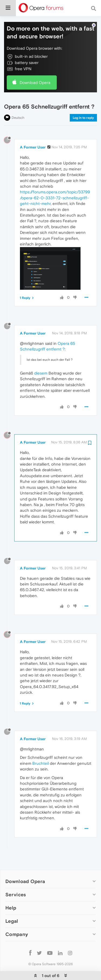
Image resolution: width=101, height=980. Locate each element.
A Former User (33, 131)
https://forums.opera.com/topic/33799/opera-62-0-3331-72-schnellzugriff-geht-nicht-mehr (55, 181)
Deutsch (18, 101)
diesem (41, 357)
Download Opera (35, 66)
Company (17, 918)
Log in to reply (83, 101)
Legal (12, 905)
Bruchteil (41, 747)
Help (11, 891)
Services (16, 878)
